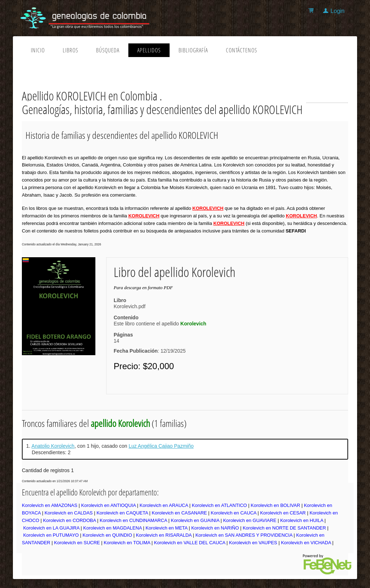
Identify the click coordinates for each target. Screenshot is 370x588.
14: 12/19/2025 (150, 346)
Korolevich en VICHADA (306, 543)
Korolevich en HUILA (302, 520)
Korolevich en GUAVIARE (250, 520)
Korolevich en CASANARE (179, 513)
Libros (70, 50)
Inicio (38, 50)
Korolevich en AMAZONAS (50, 505)
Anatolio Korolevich (53, 446)
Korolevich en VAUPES (253, 543)
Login (338, 11)
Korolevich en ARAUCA (164, 505)
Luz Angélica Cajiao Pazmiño (161, 446)
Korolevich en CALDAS (68, 513)
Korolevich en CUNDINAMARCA (133, 520)
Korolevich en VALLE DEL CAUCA (190, 543)
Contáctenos (241, 50)
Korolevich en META (167, 528)
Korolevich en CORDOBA (69, 520)
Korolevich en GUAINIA (195, 520)
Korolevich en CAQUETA (122, 513)
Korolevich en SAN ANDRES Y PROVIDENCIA (244, 535)
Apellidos (149, 50)
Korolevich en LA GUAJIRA (51, 528)
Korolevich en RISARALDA (164, 535)
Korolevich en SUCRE (77, 543)
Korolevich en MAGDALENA (112, 528)
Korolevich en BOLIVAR (275, 505)
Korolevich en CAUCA (234, 513)
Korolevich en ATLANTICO (219, 505)
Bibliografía (193, 50)
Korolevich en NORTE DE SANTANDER (284, 528)
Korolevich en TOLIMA (127, 543)
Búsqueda (108, 50)
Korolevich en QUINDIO (107, 535)
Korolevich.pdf (130, 306)
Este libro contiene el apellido (160, 324)
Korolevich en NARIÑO (215, 528)
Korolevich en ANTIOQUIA (108, 505)
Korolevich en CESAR (283, 513)
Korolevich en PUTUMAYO (51, 535)
